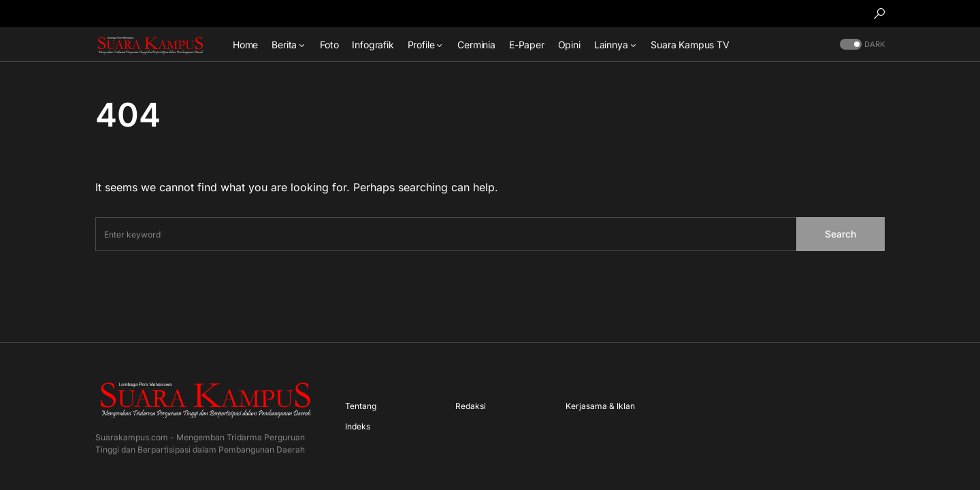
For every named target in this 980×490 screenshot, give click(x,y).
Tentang (361, 406)
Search (840, 234)
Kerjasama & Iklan (600, 406)
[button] (879, 14)
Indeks (358, 426)
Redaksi (471, 406)
